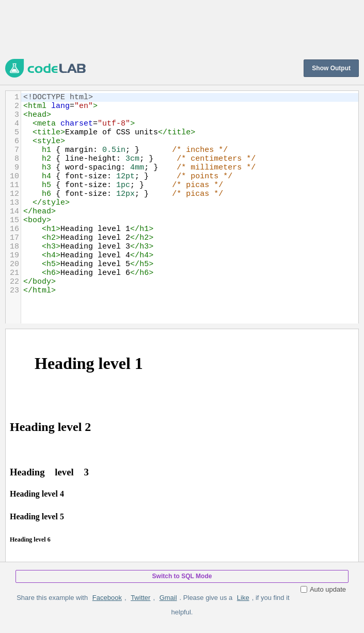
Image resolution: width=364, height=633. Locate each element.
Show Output (331, 68)
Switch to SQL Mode (182, 576)
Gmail (168, 598)
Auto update (323, 589)
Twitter (140, 598)
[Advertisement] (182, 28)
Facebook (107, 598)
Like (243, 598)
